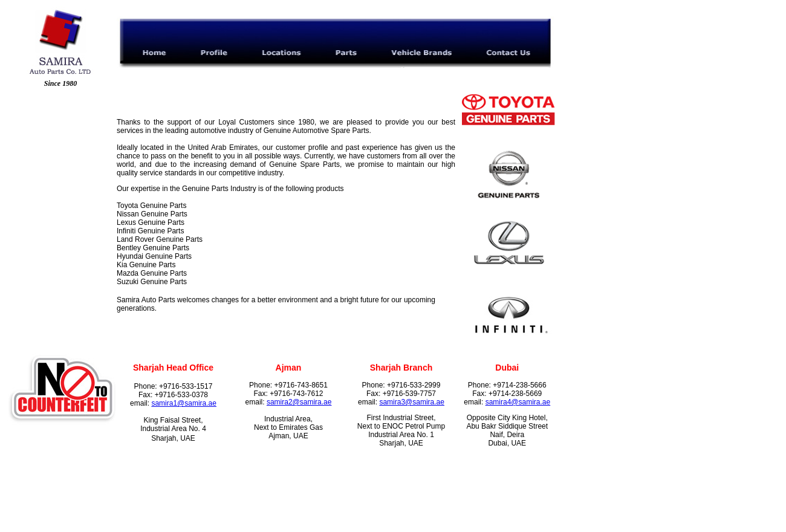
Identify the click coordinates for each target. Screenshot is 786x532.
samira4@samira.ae (518, 402)
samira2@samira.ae (299, 402)
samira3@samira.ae (412, 402)
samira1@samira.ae (184, 403)
